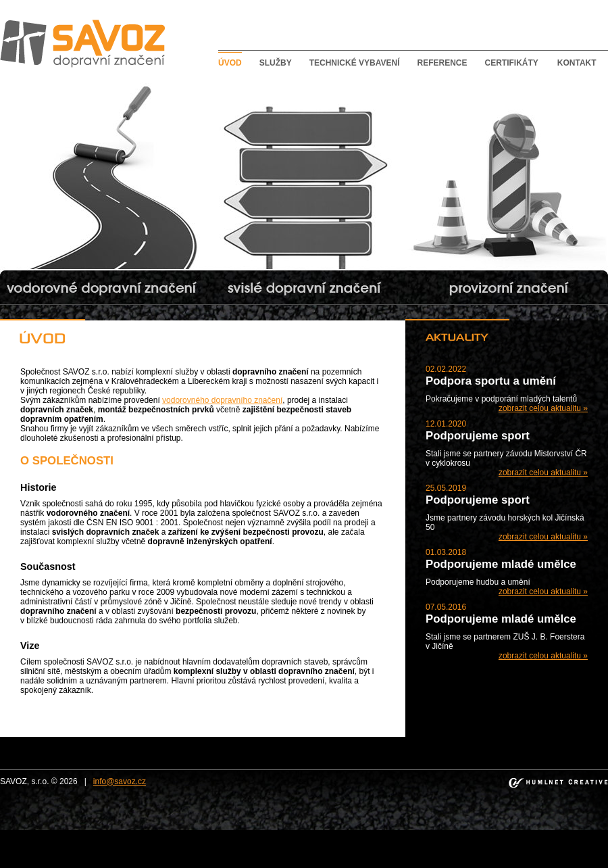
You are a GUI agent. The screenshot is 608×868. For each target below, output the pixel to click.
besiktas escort (292, 835)
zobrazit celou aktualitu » (543, 408)
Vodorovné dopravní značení (52, 82)
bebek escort (344, 835)
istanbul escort (28, 835)
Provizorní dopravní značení (456, 82)
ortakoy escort (237, 835)
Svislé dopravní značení (246, 82)
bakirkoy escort (579, 835)
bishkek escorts (359, 844)
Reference (442, 63)
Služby (276, 63)
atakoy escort (525, 835)
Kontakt (577, 63)
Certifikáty (511, 63)
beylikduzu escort (128, 835)
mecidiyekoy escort (404, 835)
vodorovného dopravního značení (222, 400)
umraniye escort (470, 835)
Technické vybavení (355, 63)
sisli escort (76, 835)
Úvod (230, 63)
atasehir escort (248, 844)
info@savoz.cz (120, 781)
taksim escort (185, 835)
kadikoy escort (303, 844)
